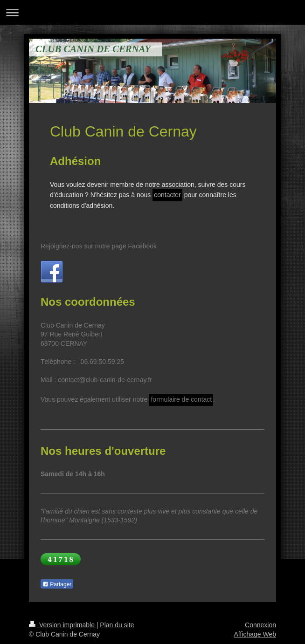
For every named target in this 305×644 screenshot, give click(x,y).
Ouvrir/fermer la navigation (152, 12)
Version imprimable (63, 625)
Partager (57, 584)
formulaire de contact (181, 399)
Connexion (260, 625)
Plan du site (117, 625)
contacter (167, 195)
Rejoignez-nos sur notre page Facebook (99, 246)
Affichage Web (255, 634)
